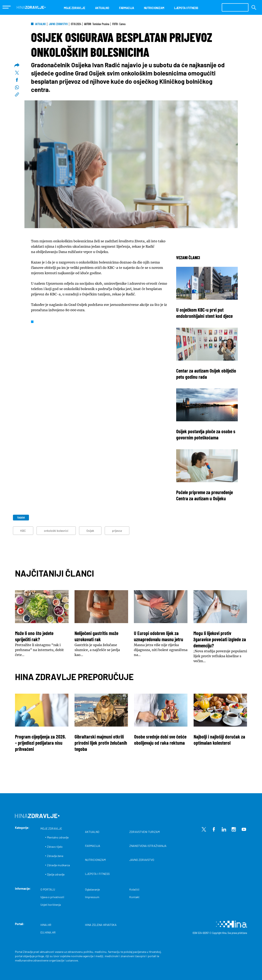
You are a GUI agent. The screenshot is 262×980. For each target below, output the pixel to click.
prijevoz (117, 531)
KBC (23, 531)
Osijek (90, 531)
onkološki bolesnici (56, 531)
